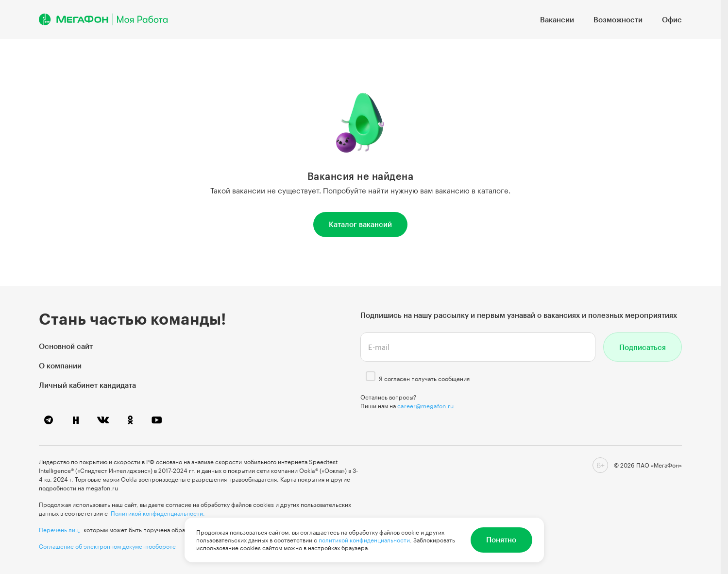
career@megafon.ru (425, 406)
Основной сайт (66, 346)
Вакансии (557, 19)
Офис (672, 19)
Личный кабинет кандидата (87, 385)
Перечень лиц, (60, 530)
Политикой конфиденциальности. (158, 513)
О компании (60, 365)
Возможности (618, 19)
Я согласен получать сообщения (424, 379)
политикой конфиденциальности (364, 540)
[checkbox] (371, 376)
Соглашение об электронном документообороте (107, 546)
